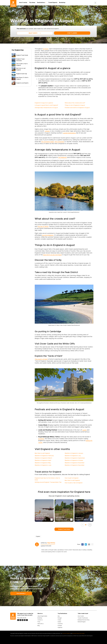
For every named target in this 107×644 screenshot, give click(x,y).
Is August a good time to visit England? (46, 105)
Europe (23, 41)
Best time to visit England (42, 453)
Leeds (84, 430)
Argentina (60, 628)
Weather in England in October (74, 460)
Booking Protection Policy (84, 620)
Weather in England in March (43, 458)
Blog (39, 626)
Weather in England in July (73, 456)
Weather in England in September (75, 458)
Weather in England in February (44, 456)
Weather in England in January (74, 453)
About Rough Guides (42, 616)
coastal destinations (69, 133)
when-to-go (36, 41)
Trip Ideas (32, 3)
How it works (24, 3)
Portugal (60, 618)
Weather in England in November (75, 463)
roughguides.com (15, 41)
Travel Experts (53, 3)
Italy (59, 616)
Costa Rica (60, 624)
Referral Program (82, 622)
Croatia (59, 620)
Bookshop (63, 3)
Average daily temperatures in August (46, 108)
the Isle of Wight (43, 227)
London (47, 131)
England (29, 41)
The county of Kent (41, 359)
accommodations (48, 235)
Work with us (41, 624)
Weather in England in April (43, 460)
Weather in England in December (75, 465)
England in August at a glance (44, 103)
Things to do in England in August (75, 105)
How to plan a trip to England (74, 483)
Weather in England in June (43, 465)
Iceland (59, 622)
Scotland (41, 439)
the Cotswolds (59, 142)
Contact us (40, 620)
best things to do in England (52, 255)
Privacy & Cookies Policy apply (78, 633)
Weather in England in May (43, 463)
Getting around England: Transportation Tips (48, 482)
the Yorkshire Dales (48, 142)
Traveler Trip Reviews (83, 618)
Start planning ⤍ (21, 593)
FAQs (39, 622)
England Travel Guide (64, 529)
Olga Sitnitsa (51, 543)
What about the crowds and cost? (75, 103)
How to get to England (72, 478)
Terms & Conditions (66, 633)
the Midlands (63, 157)
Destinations (41, 3)
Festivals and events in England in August (77, 108)
